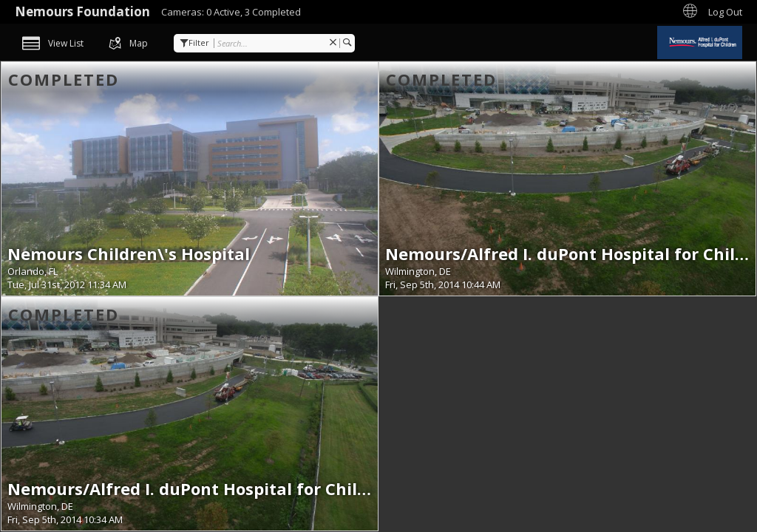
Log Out (725, 12)
